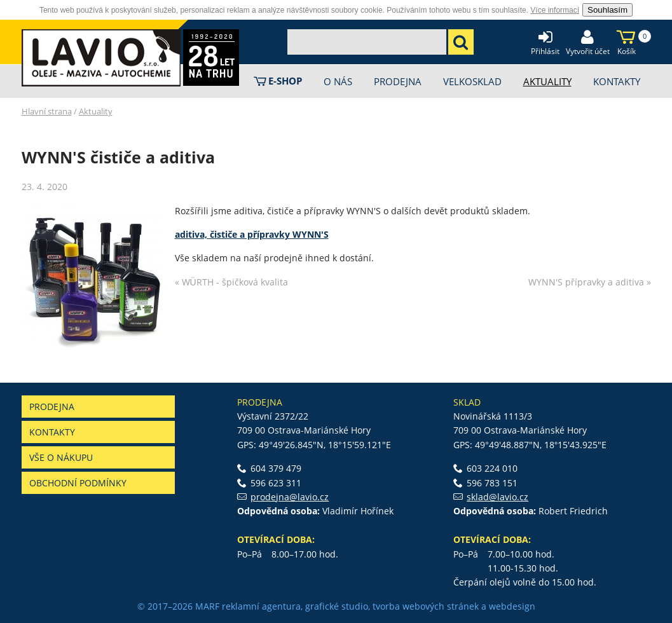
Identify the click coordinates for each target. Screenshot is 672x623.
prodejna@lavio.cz (290, 497)
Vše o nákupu (61, 457)
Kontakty (52, 432)
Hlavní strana (47, 111)
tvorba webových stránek (426, 606)
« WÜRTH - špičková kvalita (231, 282)
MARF (207, 606)
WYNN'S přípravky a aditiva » (590, 282)
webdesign (512, 606)
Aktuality (96, 111)
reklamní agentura (261, 606)
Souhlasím (607, 10)
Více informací (555, 10)
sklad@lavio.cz (497, 497)
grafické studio (337, 606)
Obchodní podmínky (78, 483)
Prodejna (52, 407)
